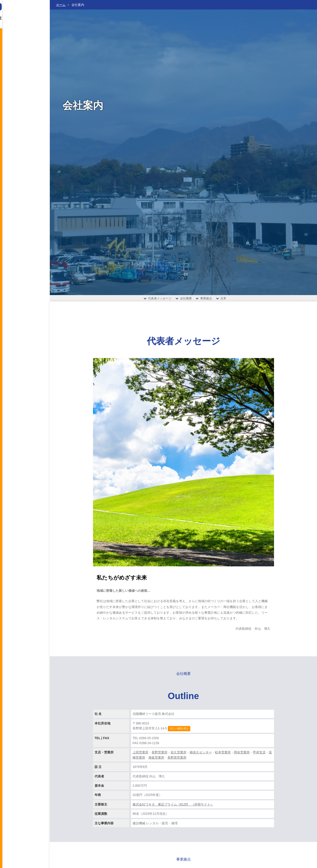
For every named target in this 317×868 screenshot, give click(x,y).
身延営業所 (156, 760)
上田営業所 (141, 755)
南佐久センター (201, 755)
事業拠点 (204, 299)
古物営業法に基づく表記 (20, 118)
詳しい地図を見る (179, 731)
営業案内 (26, 58)
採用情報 (26, 78)
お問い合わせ (14, 88)
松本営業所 (223, 755)
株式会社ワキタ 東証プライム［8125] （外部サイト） (173, 807)
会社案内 (26, 48)
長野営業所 (160, 755)
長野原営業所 (177, 760)
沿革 (221, 299)
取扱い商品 (26, 68)
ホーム (61, 5)
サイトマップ (13, 124)
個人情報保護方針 (16, 111)
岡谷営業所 (242, 755)
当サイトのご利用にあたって (22, 105)
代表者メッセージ (158, 299)
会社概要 (184, 299)
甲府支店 (259, 755)
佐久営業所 (179, 755)
